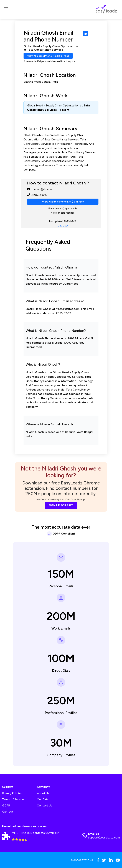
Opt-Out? (63, 226)
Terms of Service (13, 799)
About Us (43, 793)
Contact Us (45, 805)
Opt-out (8, 812)
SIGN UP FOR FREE (61, 505)
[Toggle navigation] (6, 9)
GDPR (6, 805)
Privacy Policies (12, 793)
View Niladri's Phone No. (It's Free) (48, 56)
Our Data (43, 799)
